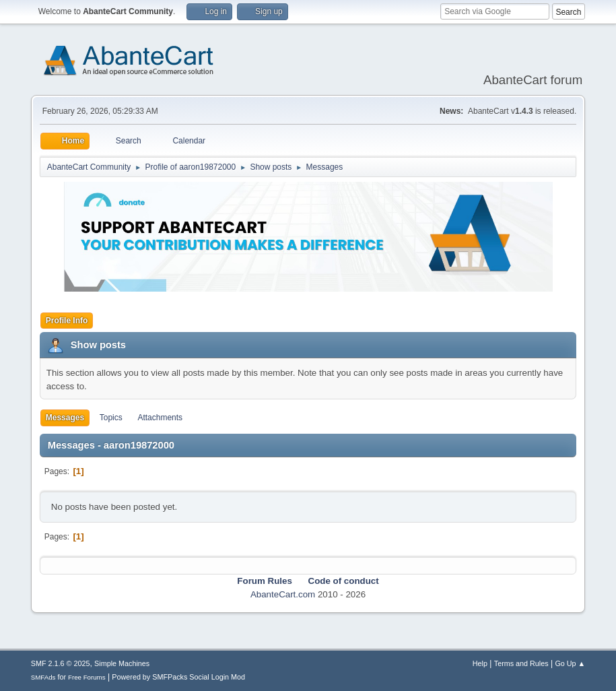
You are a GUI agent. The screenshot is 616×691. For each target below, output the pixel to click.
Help (480, 663)
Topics (111, 418)
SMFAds (43, 677)
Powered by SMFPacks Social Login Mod (178, 677)
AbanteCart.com (283, 594)
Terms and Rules (521, 663)
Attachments (160, 418)
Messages (65, 418)
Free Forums (87, 677)
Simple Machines (122, 663)
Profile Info (67, 321)
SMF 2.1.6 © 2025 (61, 663)
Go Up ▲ (570, 663)
